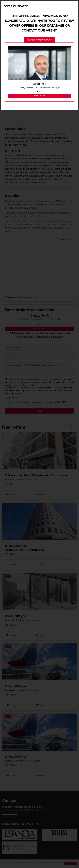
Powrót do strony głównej (39, 40)
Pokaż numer (39, 96)
